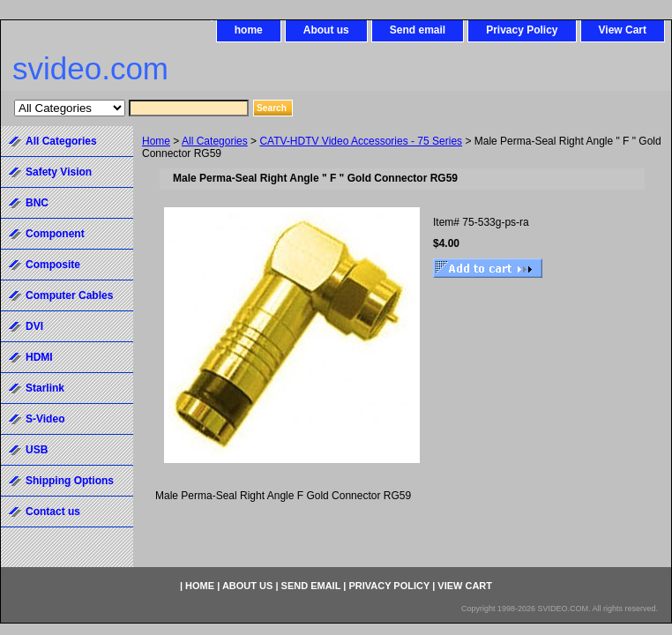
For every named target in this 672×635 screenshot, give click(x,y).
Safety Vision (59, 172)
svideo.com (90, 68)
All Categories (215, 141)
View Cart (623, 30)
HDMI (39, 357)
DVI (34, 326)
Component (55, 234)
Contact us (53, 512)
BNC (37, 203)
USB (37, 450)
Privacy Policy (522, 30)
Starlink (45, 388)
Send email (418, 30)
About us (326, 30)
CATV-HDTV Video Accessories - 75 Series (361, 141)
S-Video (45, 419)
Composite (53, 265)
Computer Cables (69, 295)
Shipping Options (70, 481)
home (249, 30)
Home (156, 141)
